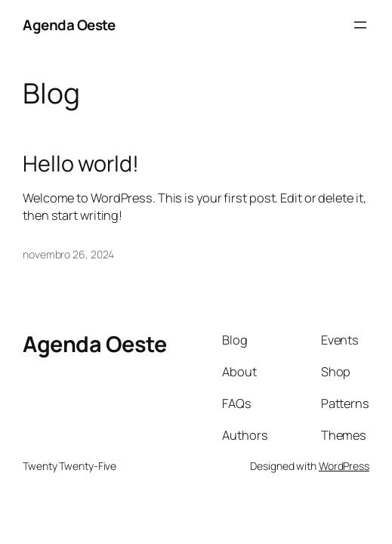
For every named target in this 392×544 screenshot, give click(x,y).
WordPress (344, 466)
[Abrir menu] (360, 25)
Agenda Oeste (69, 25)
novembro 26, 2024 (68, 254)
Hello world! (81, 163)
